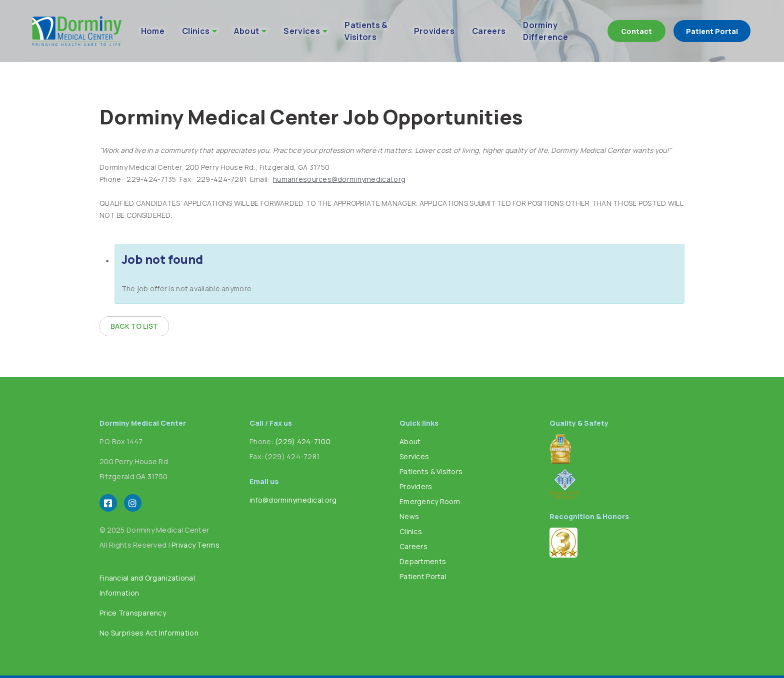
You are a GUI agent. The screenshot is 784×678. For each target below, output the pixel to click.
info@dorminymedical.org (293, 500)
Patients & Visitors (366, 31)
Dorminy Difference (545, 31)
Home (153, 31)
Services (302, 31)
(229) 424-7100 (303, 441)
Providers (434, 31)
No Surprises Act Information (149, 633)
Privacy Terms (195, 545)
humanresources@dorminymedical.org (339, 179)
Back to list (134, 326)
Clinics (196, 31)
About (246, 31)
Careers (489, 31)
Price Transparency (133, 613)
